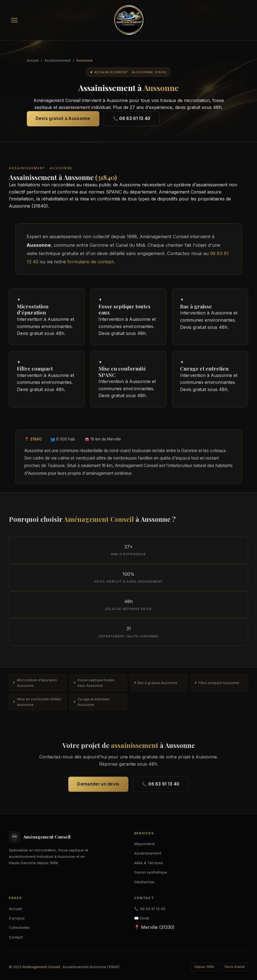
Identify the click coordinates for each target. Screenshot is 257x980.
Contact (16, 937)
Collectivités (19, 927)
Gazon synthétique (151, 872)
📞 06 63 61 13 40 (132, 118)
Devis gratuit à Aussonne (63, 118)
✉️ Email (142, 918)
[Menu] (14, 20)
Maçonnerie (145, 844)
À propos (17, 918)
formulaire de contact (91, 264)
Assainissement (58, 60)
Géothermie (144, 882)
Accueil (33, 60)
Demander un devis (98, 787)
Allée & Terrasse (149, 863)
